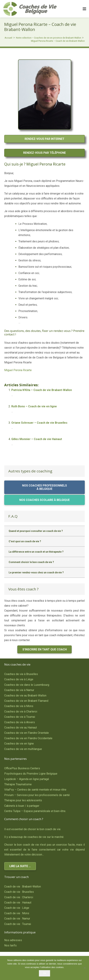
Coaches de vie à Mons (19, 706)
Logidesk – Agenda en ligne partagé (27, 779)
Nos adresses (13, 940)
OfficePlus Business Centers (22, 768)
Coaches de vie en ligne (19, 744)
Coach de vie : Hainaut (18, 903)
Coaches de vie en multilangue (23, 749)
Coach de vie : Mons (17, 913)
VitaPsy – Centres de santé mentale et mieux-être (35, 790)
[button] (84, 9)
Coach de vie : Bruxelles (19, 892)
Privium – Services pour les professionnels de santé (37, 795)
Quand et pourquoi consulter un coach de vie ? (36, 531)
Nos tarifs (10, 945)
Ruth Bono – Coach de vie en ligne (34, 406)
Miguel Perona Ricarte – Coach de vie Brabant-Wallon (58, 41)
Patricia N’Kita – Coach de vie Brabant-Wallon (42, 390)
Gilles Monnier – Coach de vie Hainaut (37, 439)
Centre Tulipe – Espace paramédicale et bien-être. (35, 811)
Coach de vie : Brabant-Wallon (23, 887)
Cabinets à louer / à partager (22, 806)
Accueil (8, 38)
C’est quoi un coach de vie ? (25, 541)
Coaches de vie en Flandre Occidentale (28, 738)
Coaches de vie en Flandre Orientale (27, 733)
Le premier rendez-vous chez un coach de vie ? (36, 572)
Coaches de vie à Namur (19, 690)
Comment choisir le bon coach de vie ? (31, 562)
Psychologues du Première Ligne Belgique (31, 774)
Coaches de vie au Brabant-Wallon (25, 696)
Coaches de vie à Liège (19, 679)
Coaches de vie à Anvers (20, 722)
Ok (44, 973)
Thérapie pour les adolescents (23, 800)
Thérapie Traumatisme (18, 784)
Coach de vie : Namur (17, 919)
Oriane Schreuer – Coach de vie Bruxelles (39, 423)
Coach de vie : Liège (17, 908)
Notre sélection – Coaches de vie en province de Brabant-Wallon (49, 38)
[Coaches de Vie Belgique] (31, 9)
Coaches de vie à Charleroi (21, 712)
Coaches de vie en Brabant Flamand (26, 701)
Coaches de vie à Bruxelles (21, 674)
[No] (85, 968)
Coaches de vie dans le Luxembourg (27, 685)
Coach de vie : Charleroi (19, 897)
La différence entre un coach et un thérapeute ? (36, 552)
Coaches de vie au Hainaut (21, 728)
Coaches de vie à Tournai (20, 717)
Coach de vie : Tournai (18, 924)
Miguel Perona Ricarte (18, 370)
